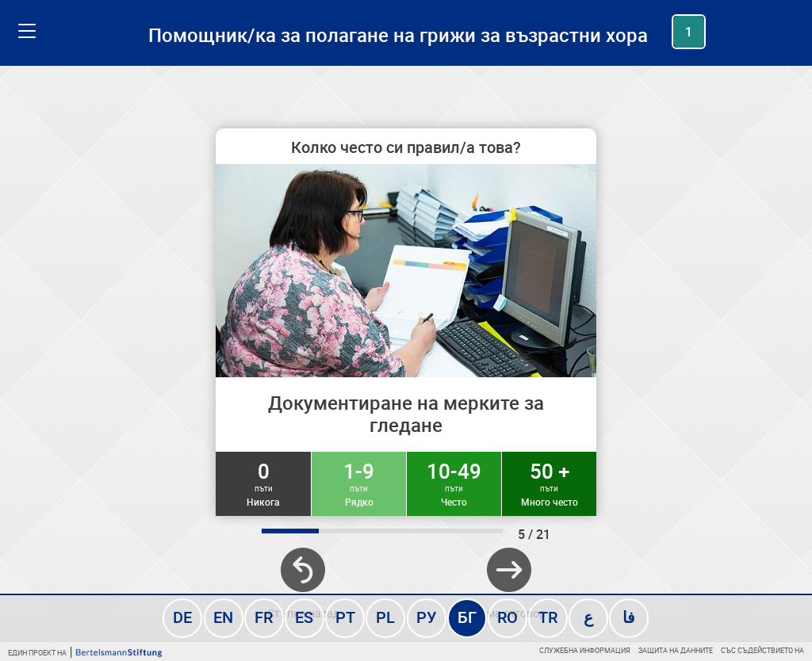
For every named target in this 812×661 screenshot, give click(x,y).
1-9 (359, 483)
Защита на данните (676, 650)
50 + (549, 483)
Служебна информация (585, 650)
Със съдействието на (762, 650)
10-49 (454, 483)
